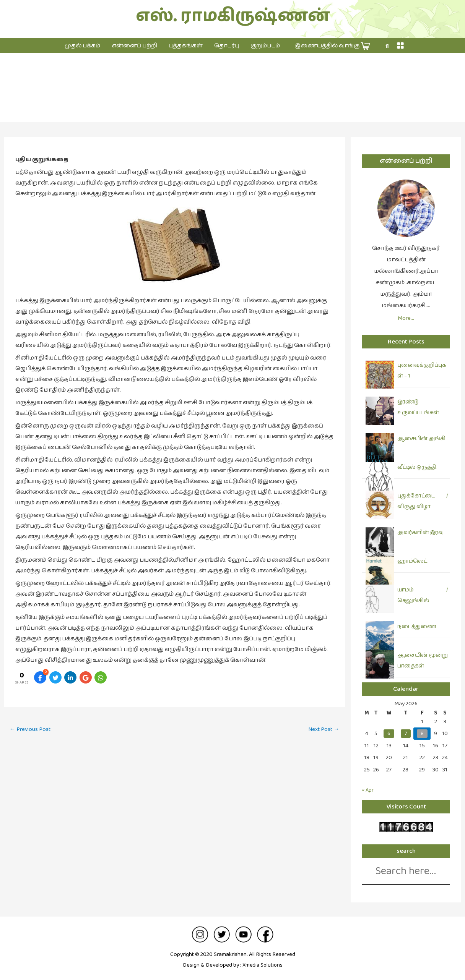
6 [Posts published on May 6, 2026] (389, 733)
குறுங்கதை (232, 95)
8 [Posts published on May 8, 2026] (422, 733)
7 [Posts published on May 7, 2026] (406, 733)
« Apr (368, 790)
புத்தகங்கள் (186, 46)
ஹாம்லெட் (412, 561)
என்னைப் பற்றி (134, 46)
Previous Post (32, 730)
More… (406, 318)
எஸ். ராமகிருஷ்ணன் (233, 16)
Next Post (322, 730)
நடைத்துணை (417, 627)
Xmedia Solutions (262, 965)
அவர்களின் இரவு (420, 533)
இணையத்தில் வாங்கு (333, 46)
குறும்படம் (265, 46)
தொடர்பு (227, 46)
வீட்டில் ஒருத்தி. (417, 467)
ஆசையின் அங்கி (421, 439)
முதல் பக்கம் (82, 46)
